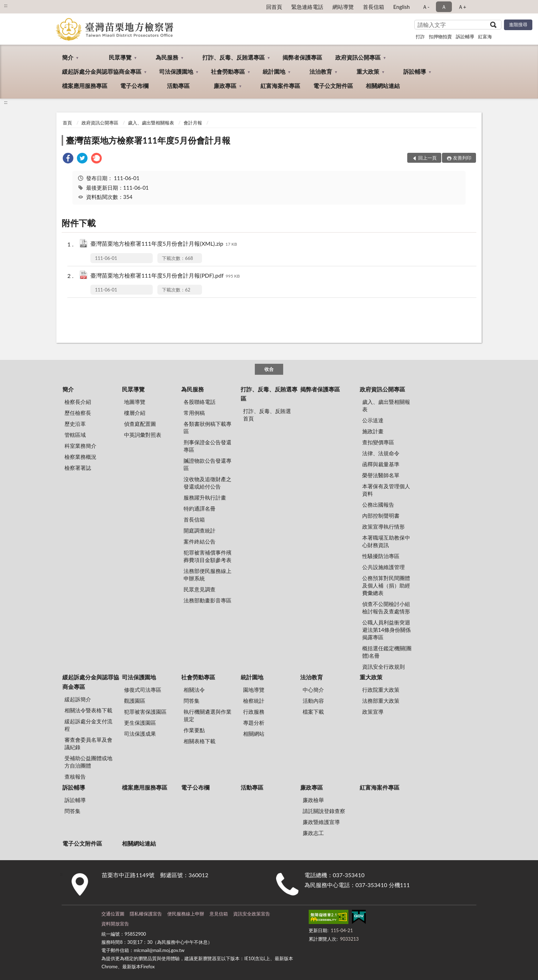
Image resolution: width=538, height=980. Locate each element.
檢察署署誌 (78, 468)
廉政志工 (313, 833)
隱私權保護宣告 (146, 914)
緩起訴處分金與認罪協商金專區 (102, 71)
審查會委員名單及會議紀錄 (88, 743)
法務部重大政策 (381, 701)
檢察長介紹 (78, 402)
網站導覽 (343, 7)
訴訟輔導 (465, 37)
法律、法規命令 (381, 453)
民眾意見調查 (200, 589)
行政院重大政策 (381, 690)
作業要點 (194, 730)
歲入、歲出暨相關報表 (151, 123)
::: (6, 5)
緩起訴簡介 (78, 699)
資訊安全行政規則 (383, 667)
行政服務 (254, 712)
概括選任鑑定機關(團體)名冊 (387, 652)
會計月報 (193, 123)
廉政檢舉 (313, 800)
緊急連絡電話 (307, 7)
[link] (68, 159)
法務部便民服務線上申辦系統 (208, 575)
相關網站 (254, 734)
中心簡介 (313, 690)
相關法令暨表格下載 (88, 710)
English (402, 7)
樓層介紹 (135, 413)
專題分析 (254, 723)
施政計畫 (373, 431)
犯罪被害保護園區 (145, 712)
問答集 (192, 701)
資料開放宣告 (115, 924)
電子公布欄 (134, 86)
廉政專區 (225, 86)
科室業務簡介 (80, 446)
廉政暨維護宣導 (321, 822)
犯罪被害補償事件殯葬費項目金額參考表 (208, 556)
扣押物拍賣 (440, 37)
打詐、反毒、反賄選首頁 (267, 415)
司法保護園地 (176, 71)
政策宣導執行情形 (383, 527)
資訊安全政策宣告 (252, 914)
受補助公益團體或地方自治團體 (88, 762)
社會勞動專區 (228, 71)
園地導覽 (254, 690)
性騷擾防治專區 (381, 556)
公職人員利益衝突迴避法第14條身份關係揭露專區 (386, 630)
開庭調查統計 (200, 530)
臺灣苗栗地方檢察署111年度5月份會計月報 (148, 140)
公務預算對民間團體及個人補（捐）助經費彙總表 (386, 585)
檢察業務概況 (80, 457)
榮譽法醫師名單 (381, 475)
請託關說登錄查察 (324, 811)
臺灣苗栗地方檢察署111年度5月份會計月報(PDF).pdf (165, 276)
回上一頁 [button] (427, 158)
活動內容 (313, 701)
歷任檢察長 (78, 413)
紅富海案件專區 (280, 86)
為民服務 (167, 57)
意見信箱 (219, 914)
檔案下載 (313, 712)
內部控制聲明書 (381, 516)
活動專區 (178, 86)
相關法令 (194, 690)
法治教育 (321, 71)
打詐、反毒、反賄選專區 (234, 57)
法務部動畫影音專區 (208, 600)
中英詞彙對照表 (143, 435)
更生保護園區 (140, 723)
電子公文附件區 (333, 86)
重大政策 (368, 71)
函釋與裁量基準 (381, 464)
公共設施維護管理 (383, 567)
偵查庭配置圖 (140, 424)
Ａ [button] (444, 7)
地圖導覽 (135, 402)
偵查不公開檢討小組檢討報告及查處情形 (386, 608)
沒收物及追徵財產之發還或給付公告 (208, 483)
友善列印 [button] (462, 158)
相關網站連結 (383, 86)
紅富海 (485, 37)
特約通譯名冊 (200, 508)
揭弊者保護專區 (302, 57)
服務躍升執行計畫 (205, 497)
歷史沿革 (75, 424)
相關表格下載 (200, 741)
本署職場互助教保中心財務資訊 (386, 541)
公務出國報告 (378, 505)
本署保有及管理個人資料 (386, 490)
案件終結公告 (200, 541)
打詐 (420, 37)
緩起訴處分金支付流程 (88, 725)
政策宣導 (373, 712)
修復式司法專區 (143, 690)
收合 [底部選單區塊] (269, 369)
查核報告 (75, 776)
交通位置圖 (113, 914)
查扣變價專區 (378, 442)
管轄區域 (75, 435)
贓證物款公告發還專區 (208, 464)
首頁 (67, 123)
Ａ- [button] (426, 7)
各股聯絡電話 (200, 402)
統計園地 (274, 71)
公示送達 (373, 420)
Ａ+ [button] (462, 7)
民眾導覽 (120, 57)
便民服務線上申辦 (186, 914)
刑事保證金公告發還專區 (208, 446)
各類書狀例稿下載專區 (208, 427)
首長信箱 (374, 7)
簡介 (68, 57)
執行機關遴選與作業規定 (208, 715)
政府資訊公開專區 (358, 57)
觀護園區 (135, 701)
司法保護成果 (140, 734)
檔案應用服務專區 (85, 86)
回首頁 (274, 7)
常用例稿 (194, 413)
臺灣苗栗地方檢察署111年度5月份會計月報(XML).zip (164, 244)
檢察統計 (254, 701)
